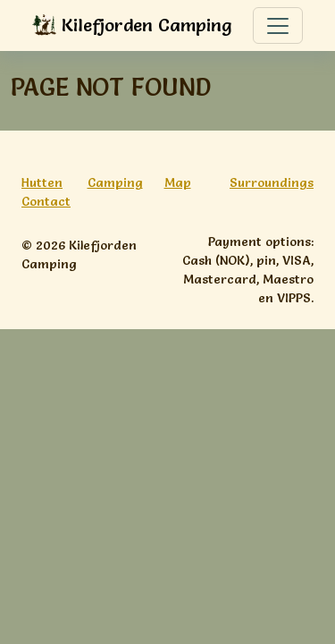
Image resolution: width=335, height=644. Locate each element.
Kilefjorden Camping (132, 26)
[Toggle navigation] (278, 25)
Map (178, 182)
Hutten (42, 182)
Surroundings (272, 182)
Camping (115, 182)
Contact (46, 201)
